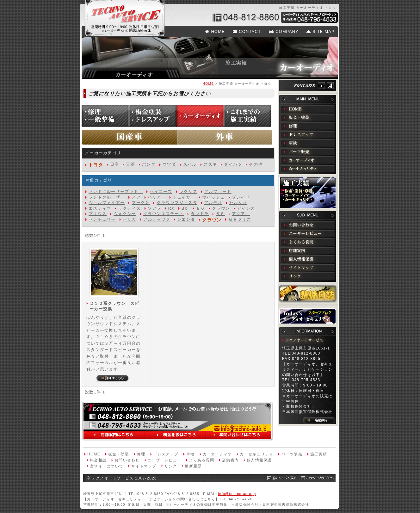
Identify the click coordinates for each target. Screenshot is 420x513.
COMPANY (284, 31)
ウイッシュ (213, 197)
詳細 (113, 378)
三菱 (130, 164)
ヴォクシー (125, 214)
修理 (308, 126)
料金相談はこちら (176, 435)
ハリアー (157, 197)
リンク (308, 276)
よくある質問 (308, 242)
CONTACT (247, 31)
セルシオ (238, 203)
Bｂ (185, 208)
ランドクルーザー (107, 197)
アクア (241, 214)
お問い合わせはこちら (238, 435)
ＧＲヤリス (240, 219)
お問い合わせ (308, 225)
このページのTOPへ (313, 478)
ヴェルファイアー (107, 203)
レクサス (188, 192)
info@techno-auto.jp (240, 429)
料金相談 (98, 460)
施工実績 (308, 193)
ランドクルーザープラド (116, 192)
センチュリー (102, 219)
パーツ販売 (308, 151)
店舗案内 (308, 250)
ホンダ (149, 164)
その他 (256, 164)
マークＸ (141, 203)
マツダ (169, 164)
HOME (215, 31)
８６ (201, 208)
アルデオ (213, 203)
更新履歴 (193, 466)
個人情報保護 (308, 259)
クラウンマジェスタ (177, 203)
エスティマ (100, 208)
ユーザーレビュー (308, 233)
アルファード (218, 192)
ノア (136, 197)
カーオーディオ (308, 160)
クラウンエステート (164, 214)
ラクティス (129, 208)
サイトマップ (308, 268)
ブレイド (241, 197)
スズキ (210, 164)
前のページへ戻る (280, 478)
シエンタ (186, 219)
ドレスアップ (308, 134)
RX (171, 208)
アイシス (246, 208)
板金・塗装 (308, 117)
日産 (115, 164)
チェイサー (184, 197)
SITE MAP (321, 31)
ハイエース (161, 192)
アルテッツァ (157, 219)
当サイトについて (107, 466)
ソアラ (154, 208)
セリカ (130, 219)
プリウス (98, 214)
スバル (190, 164)
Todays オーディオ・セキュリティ (308, 316)
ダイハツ (233, 164)
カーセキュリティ (308, 169)
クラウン (221, 208)
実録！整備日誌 (308, 294)
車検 (308, 143)
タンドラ (200, 214)
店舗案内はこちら (115, 435)
